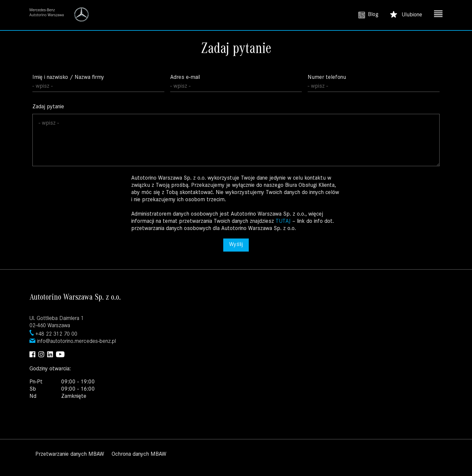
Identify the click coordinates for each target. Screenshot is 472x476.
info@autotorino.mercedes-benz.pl (76, 342)
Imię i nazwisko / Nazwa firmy (98, 83)
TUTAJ (284, 222)
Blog (368, 15)
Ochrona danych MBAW (139, 455)
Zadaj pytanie (236, 135)
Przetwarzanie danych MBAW (70, 455)
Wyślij (236, 245)
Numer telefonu (374, 83)
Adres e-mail (236, 83)
